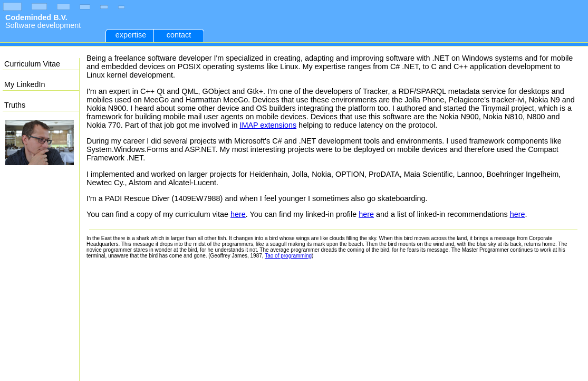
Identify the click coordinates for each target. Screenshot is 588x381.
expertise (131, 35)
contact (179, 35)
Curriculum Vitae (32, 64)
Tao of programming (288, 256)
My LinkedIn (25, 84)
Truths (15, 105)
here (238, 214)
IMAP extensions (268, 125)
